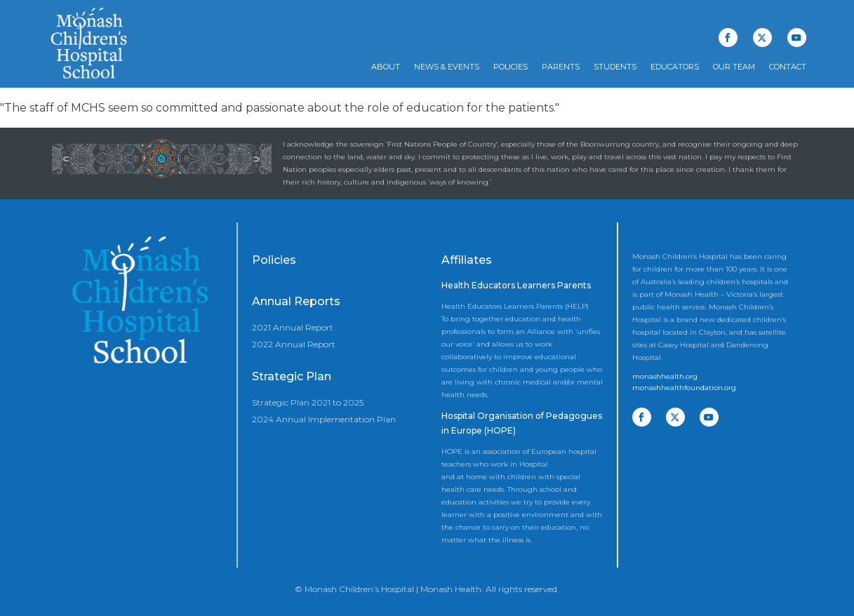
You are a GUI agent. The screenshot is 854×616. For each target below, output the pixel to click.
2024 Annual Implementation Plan (324, 419)
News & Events (447, 67)
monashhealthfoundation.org (684, 388)
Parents (561, 67)
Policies (511, 67)
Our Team (734, 67)
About (386, 67)
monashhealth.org (665, 376)
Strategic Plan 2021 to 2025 (308, 402)
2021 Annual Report (293, 327)
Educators (675, 67)
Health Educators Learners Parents (516, 285)
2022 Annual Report (294, 344)
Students (615, 67)
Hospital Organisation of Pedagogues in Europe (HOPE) (522, 423)
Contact (788, 67)
